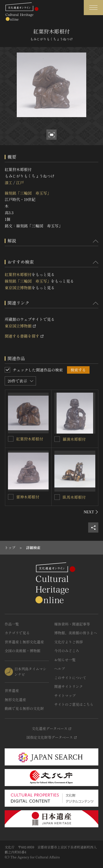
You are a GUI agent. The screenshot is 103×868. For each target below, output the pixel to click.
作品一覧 (12, 624)
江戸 (20, 183)
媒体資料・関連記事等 (72, 624)
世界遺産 (12, 691)
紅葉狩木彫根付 (18, 274)
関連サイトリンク (69, 686)
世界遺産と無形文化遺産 (24, 642)
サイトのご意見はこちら (74, 704)
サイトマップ (65, 695)
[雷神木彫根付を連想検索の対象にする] (11, 497)
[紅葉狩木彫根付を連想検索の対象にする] (11, 439)
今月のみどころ (67, 651)
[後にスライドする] (91, 512)
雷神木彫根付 (28, 497)
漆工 (9, 183)
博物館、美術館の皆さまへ (76, 633)
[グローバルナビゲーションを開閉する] (93, 8)
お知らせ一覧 (65, 660)
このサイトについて (70, 678)
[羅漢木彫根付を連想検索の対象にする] (57, 439)
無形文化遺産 (15, 700)
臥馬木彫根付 (74, 497)
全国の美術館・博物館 (23, 651)
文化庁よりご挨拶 (69, 642)
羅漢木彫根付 (74, 439)
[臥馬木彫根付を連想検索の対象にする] (57, 497)
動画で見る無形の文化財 (24, 708)
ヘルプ (60, 669)
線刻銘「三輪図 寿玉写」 (28, 193)
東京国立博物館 (18, 288)
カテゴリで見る (17, 633)
